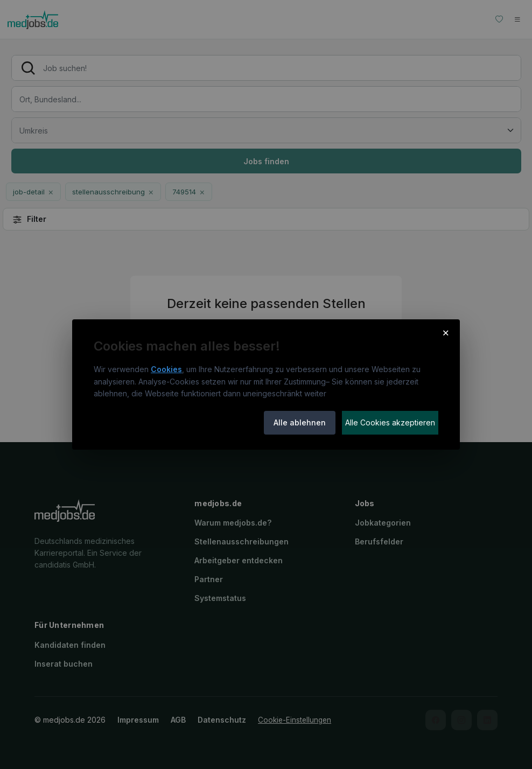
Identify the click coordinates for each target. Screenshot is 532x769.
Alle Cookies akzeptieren (390, 422)
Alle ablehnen (300, 422)
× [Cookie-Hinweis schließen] (446, 332)
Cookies (166, 369)
